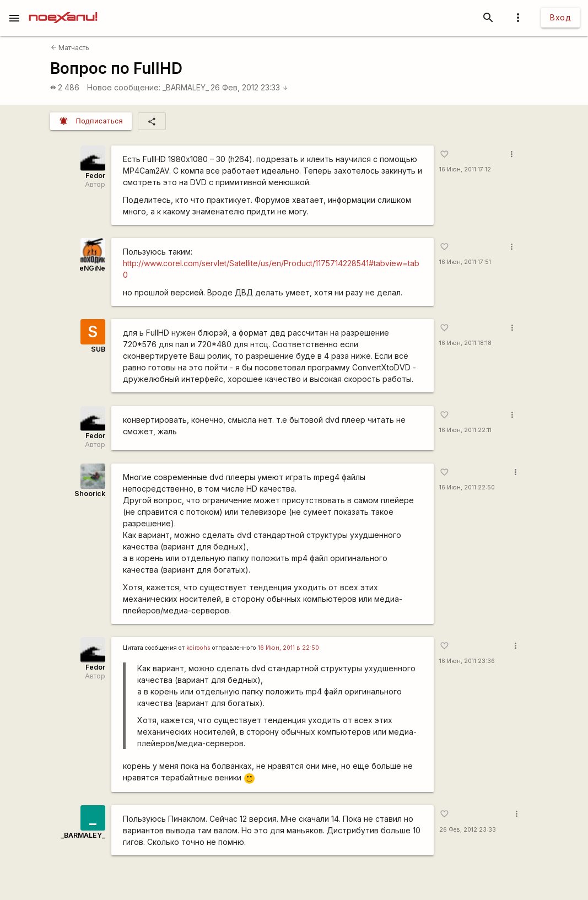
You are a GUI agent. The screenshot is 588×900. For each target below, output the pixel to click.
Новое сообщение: (124, 87)
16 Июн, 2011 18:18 (465, 343)
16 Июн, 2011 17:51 (465, 262)
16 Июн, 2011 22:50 (467, 487)
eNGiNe (92, 268)
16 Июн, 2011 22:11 (465, 430)
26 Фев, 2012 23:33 (249, 87)
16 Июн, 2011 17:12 (465, 169)
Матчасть (70, 48)
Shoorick (90, 494)
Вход (560, 17)
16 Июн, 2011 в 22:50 (288, 648)
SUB (98, 349)
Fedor (95, 176)
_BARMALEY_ (186, 87)
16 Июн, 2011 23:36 (467, 661)
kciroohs (198, 648)
